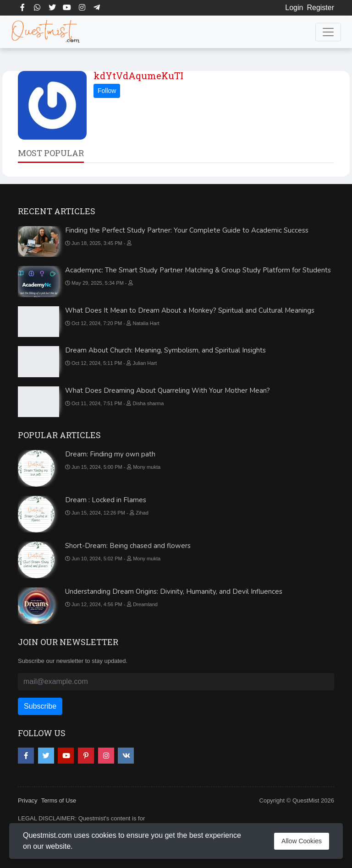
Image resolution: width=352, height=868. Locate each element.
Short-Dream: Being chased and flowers (128, 546)
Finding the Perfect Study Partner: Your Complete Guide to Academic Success (187, 230)
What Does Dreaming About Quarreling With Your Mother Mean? (168, 391)
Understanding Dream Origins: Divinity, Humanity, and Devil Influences (174, 591)
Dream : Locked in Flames (106, 500)
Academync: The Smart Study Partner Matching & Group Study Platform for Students (198, 270)
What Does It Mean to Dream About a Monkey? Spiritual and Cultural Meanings (190, 310)
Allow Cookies (302, 841)
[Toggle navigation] (328, 32)
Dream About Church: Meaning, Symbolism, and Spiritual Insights (165, 350)
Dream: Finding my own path (110, 454)
